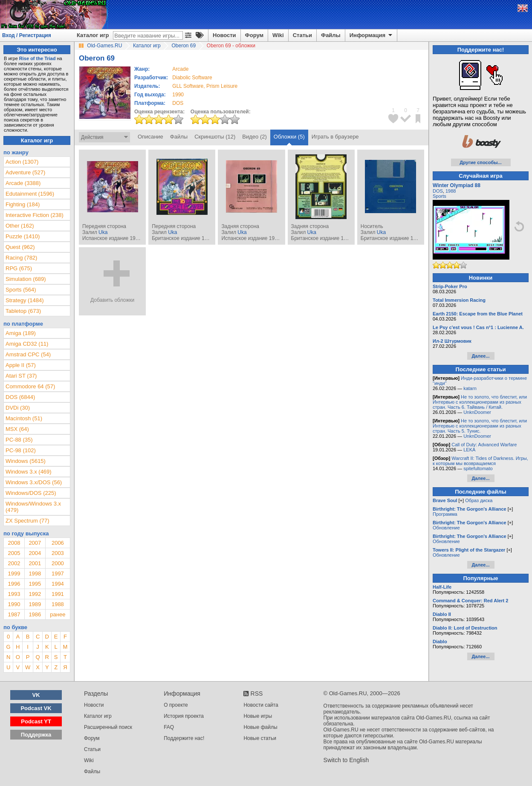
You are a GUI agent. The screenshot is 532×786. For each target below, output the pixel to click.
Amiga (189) (21, 333)
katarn (470, 388)
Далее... (480, 356)
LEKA (469, 450)
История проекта (184, 716)
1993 (14, 594)
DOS (438, 191)
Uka (103, 232)
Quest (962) (20, 247)
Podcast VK (36, 708)
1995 (35, 584)
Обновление (446, 528)
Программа (445, 514)
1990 (178, 95)
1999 (14, 574)
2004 (35, 553)
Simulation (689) (26, 279)
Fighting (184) (23, 204)
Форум (254, 35)
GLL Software (188, 86)
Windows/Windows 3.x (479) (33, 507)
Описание (150, 137)
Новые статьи (260, 738)
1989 (35, 604)
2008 (14, 543)
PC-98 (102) (21, 450)
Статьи (302, 35)
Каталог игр (93, 35)
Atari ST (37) (21, 376)
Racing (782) (21, 258)
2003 (58, 553)
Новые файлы (260, 727)
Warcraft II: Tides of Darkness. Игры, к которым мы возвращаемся (480, 461)
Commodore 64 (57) (30, 386)
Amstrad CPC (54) (28, 354)
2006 (58, 543)
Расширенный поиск (108, 727)
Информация (372, 35)
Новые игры (258, 716)
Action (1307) (22, 162)
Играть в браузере (335, 137)
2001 (35, 563)
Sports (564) (21, 290)
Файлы (331, 35)
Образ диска (479, 500)
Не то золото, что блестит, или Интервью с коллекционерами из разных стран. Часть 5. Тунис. (480, 426)
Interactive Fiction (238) (35, 215)
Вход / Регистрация (27, 35)
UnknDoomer (477, 412)
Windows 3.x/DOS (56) (34, 482)
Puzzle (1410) (23, 236)
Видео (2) (254, 137)
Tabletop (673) (23, 311)
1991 (58, 594)
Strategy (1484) (25, 300)
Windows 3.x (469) (29, 472)
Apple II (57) (21, 365)
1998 (35, 574)
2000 (58, 563)
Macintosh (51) (24, 418)
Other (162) (20, 226)
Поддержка (36, 735)
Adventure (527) (25, 172)
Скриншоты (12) (215, 137)
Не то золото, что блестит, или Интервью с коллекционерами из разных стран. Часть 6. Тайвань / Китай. (480, 402)
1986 (35, 614)
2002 (14, 563)
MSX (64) (17, 429)
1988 (58, 604)
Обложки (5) (289, 137)
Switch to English (346, 760)
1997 (58, 574)
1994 (58, 584)
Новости (224, 35)
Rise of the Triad (38, 58)
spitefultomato (478, 468)
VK (36, 695)
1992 (35, 594)
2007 (35, 543)
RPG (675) (19, 268)
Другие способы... (481, 162)
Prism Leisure (222, 86)
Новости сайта (261, 705)
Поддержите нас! (184, 738)
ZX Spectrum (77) (27, 521)
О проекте (176, 705)
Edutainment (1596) (30, 194)
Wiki (278, 35)
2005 (14, 553)
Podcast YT (36, 721)
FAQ (169, 727)
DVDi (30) (18, 408)
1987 (14, 614)
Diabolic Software (192, 78)
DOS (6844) (20, 397)
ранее (58, 614)
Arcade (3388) (23, 183)
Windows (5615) (26, 461)
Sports (439, 196)
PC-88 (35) (19, 440)
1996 (14, 584)
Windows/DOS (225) (31, 493)
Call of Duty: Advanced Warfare (484, 445)
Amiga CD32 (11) (27, 344)
